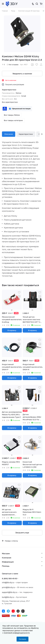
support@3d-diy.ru (10, 592)
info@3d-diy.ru (8, 582)
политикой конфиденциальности (17, 633)
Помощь (6, 566)
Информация (8, 562)
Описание (9, 134)
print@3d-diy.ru (8, 587)
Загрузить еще (22, 533)
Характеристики (26, 134)
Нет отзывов (13, 64)
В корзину (12, 330)
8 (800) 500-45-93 (10, 578)
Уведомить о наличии (22, 74)
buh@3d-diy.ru (8, 597)
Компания (7, 558)
